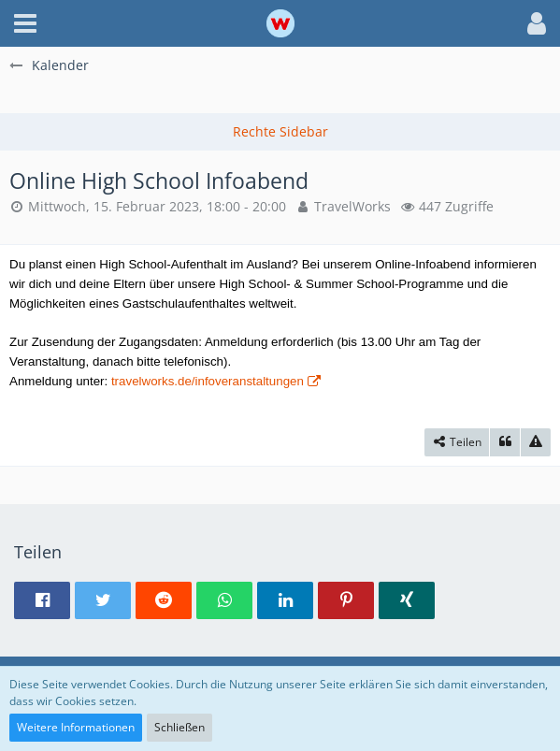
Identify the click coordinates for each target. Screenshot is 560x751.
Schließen (179, 727)
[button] (25, 23)
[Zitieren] (505, 442)
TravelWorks (352, 206)
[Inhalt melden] (536, 442)
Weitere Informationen (76, 727)
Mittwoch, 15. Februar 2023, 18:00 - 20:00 (157, 206)
